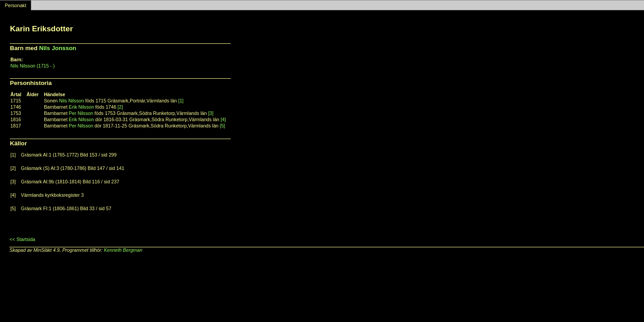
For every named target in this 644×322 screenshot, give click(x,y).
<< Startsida (22, 239)
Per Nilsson (81, 113)
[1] (181, 101)
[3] (211, 113)
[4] (223, 119)
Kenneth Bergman (123, 250)
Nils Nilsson (72, 101)
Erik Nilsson (81, 107)
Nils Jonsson (58, 48)
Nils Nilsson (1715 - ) (32, 66)
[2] (120, 107)
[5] (222, 126)
